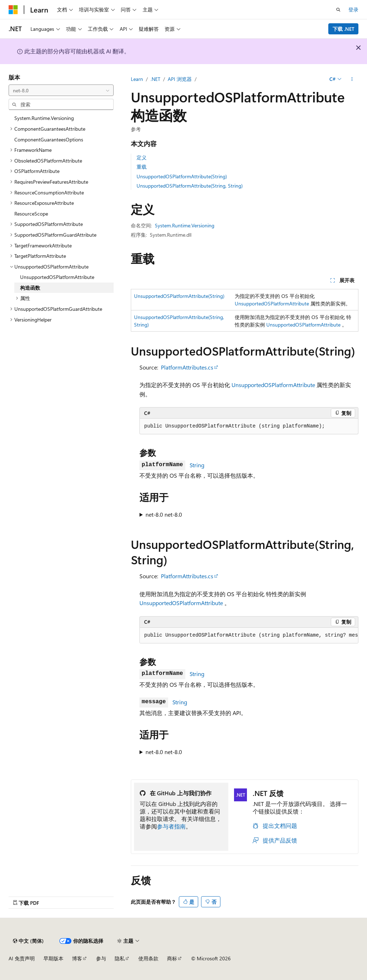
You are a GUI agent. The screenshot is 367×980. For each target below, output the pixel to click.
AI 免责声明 (22, 958)
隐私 (120, 958)
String (197, 465)
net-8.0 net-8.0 (164, 514)
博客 (77, 958)
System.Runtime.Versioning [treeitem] (44, 118)
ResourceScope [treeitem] (31, 214)
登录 (353, 9)
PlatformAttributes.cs (187, 367)
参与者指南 (171, 826)
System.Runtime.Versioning (185, 225)
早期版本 (53, 958)
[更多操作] (352, 79)
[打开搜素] (338, 10)
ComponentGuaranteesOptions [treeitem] (49, 139)
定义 (142, 157)
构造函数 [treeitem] (30, 288)
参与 (101, 958)
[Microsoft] (13, 10)
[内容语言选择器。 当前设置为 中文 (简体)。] (28, 941)
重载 (142, 167)
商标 (172, 958)
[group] (249, 636)
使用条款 (148, 958)
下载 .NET (344, 29)
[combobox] (61, 90)
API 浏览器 (180, 79)
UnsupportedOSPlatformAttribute (272, 303)
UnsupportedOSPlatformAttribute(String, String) (190, 186)
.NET (155, 79)
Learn (137, 79)
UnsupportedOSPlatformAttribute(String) (182, 176)
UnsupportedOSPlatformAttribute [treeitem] (57, 277)
